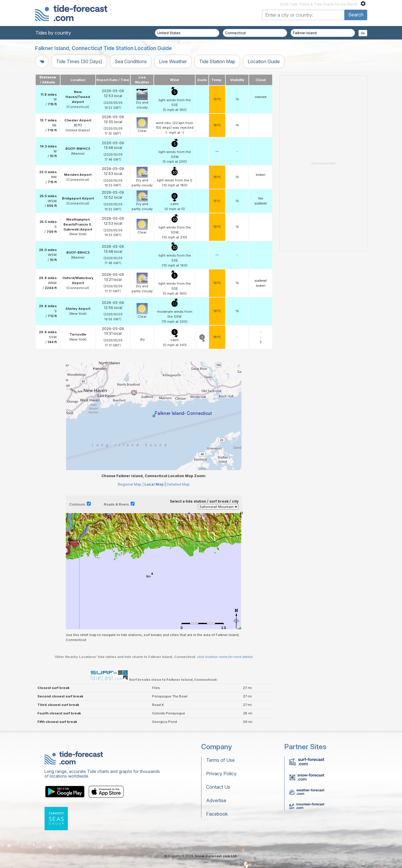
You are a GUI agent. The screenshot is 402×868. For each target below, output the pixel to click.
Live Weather (173, 61)
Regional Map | (131, 484)
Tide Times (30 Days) (79, 61)
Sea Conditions (131, 61)
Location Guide (264, 61)
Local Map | (155, 484)
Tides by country (53, 33)
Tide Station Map (217, 61)
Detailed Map (178, 484)
